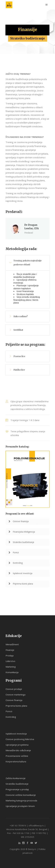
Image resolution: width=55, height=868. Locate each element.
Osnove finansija (19, 521)
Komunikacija (12, 672)
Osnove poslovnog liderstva (20, 739)
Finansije (10, 650)
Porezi (14, 552)
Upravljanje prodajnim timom (20, 806)
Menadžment (12, 644)
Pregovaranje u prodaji (17, 789)
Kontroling (16, 563)
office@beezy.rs (36, 826)
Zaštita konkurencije (16, 778)
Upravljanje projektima (17, 745)
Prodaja (10, 656)
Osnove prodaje (14, 689)
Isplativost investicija (20, 573)
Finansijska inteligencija (22, 532)
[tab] (28, 263)
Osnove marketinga (15, 695)
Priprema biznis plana (21, 584)
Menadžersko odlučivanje (18, 750)
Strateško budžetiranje (21, 542)
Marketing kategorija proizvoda (21, 800)
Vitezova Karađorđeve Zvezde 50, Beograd (27, 829)
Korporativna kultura (16, 761)
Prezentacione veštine (17, 756)
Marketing (11, 667)
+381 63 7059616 (18, 826)
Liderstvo (10, 661)
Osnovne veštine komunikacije (21, 795)
